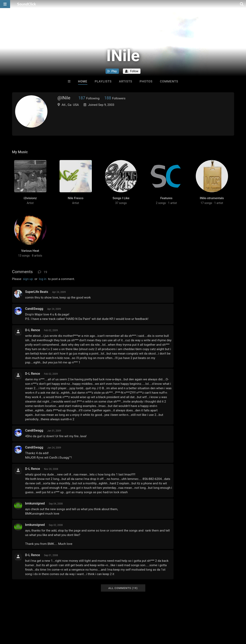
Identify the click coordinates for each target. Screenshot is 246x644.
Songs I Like (121, 198)
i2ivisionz (30, 198)
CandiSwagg (34, 309)
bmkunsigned (35, 503)
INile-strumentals (212, 198)
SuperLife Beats (37, 292)
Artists (126, 81)
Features (166, 198)
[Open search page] (242, 4)
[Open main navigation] (5, 4)
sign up (28, 279)
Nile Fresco (76, 198)
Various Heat (30, 251)
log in (43, 279)
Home (83, 81)
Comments (169, 81)
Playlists (103, 81)
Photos (146, 81)
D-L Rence (33, 330)
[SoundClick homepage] (27, 4)
